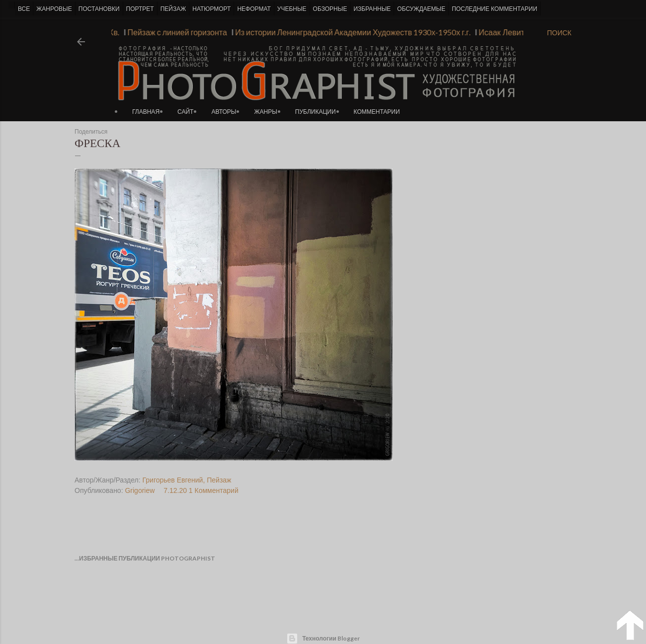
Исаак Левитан (504, 32)
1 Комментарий (214, 490)
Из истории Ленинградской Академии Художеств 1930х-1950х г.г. (351, 32)
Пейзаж (219, 480)
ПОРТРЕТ (140, 9)
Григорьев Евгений (173, 480)
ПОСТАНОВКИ (99, 9)
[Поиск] (559, 33)
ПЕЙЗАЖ (173, 9)
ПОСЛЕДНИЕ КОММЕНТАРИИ (494, 9)
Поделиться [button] (91, 132)
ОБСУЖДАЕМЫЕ (421, 9)
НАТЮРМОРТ (211, 9)
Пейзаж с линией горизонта (175, 32)
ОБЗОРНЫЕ (330, 9)
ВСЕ (24, 9)
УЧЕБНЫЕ (292, 9)
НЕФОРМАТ (254, 9)
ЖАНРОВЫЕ (54, 9)
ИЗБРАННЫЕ (372, 9)
